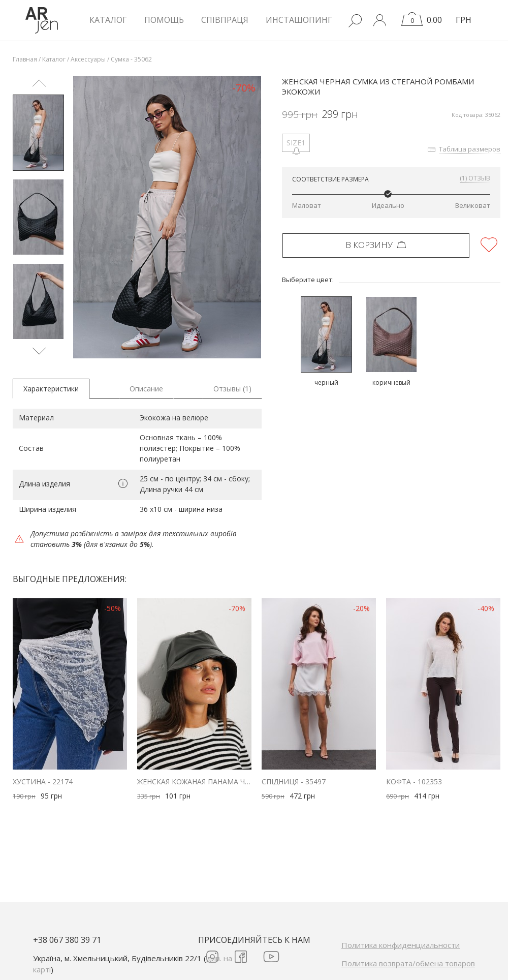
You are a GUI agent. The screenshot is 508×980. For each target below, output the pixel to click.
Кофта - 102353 (414, 782)
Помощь (164, 20)
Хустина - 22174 (43, 782)
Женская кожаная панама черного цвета (194, 782)
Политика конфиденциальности (401, 945)
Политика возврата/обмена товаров (408, 963)
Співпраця (225, 20)
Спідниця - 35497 (294, 782)
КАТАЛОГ (108, 20)
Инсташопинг (299, 20)
